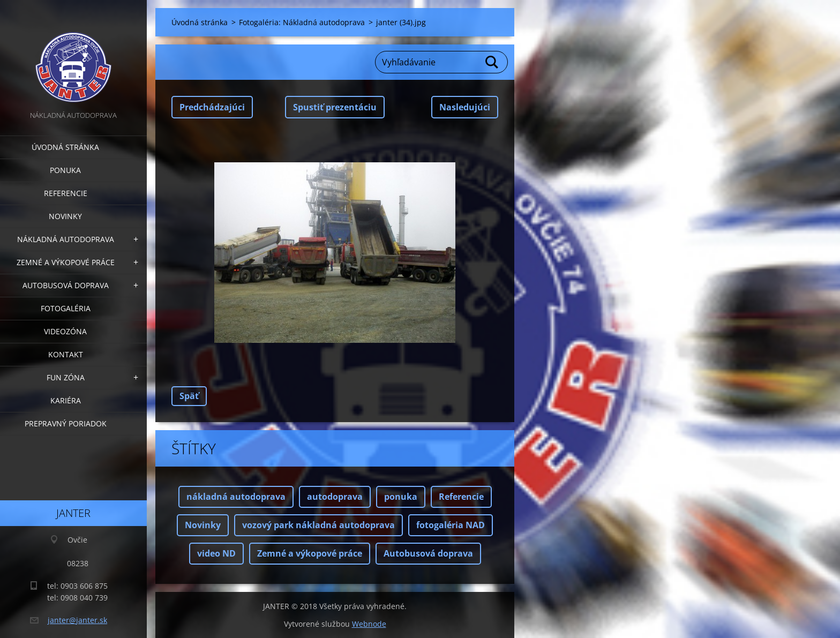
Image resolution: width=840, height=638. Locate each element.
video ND (216, 553)
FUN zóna (66, 377)
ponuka (401, 497)
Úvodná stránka (65, 147)
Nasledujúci (465, 107)
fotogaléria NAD (451, 525)
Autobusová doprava (66, 285)
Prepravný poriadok (66, 423)
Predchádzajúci (212, 107)
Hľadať (492, 62)
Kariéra (66, 400)
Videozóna (65, 331)
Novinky (65, 216)
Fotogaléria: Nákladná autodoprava (302, 22)
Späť (189, 396)
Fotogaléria (66, 308)
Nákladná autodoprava (66, 239)
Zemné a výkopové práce (66, 262)
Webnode (369, 624)
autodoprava (335, 497)
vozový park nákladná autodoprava (318, 525)
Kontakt (66, 354)
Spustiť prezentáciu (335, 107)
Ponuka (65, 170)
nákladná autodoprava (236, 497)
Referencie (66, 193)
